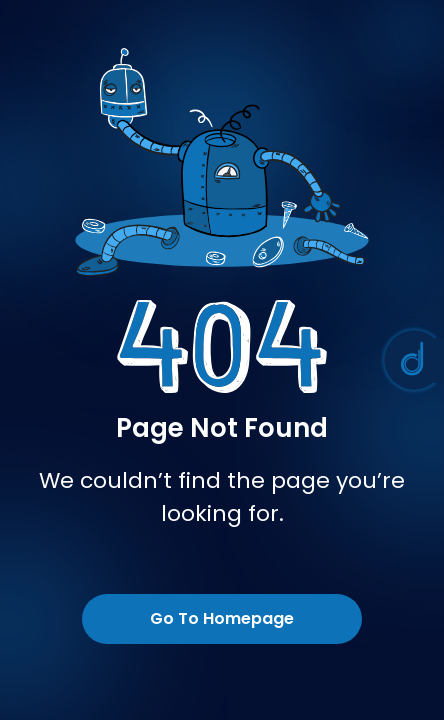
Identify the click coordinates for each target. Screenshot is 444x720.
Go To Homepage (222, 618)
